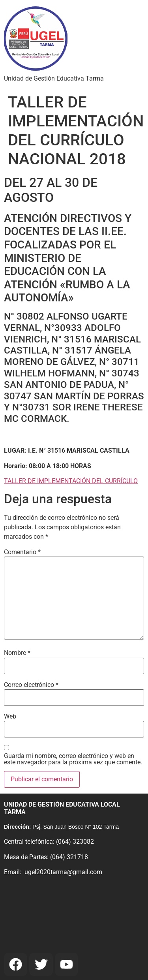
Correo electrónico (31, 685)
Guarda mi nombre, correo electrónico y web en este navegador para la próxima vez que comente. (73, 759)
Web (10, 717)
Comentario (22, 552)
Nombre (17, 653)
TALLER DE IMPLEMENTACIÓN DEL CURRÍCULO (71, 481)
